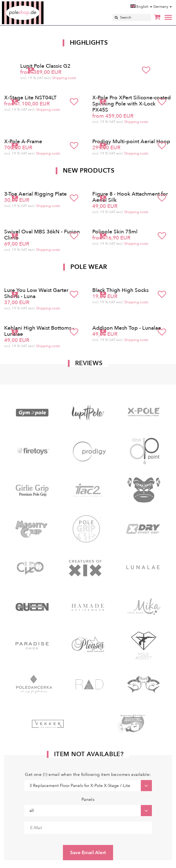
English (141, 7)
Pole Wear (89, 267)
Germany (163, 7)
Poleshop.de (36, 3)
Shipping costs (64, 78)
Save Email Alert (88, 853)
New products (89, 171)
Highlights (89, 43)
